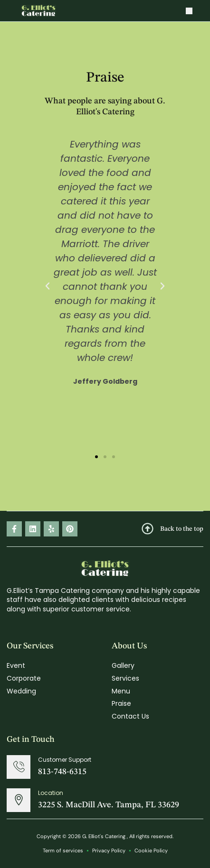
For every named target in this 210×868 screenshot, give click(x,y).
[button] (189, 11)
